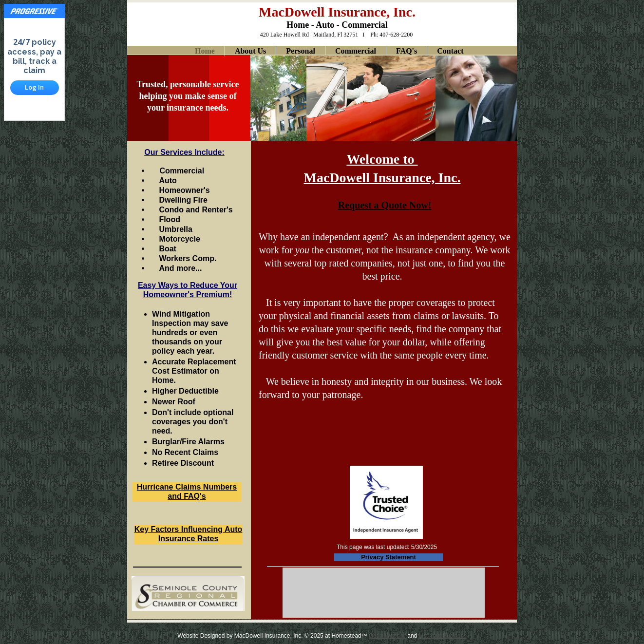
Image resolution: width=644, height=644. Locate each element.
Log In (34, 87)
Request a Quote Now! (385, 205)
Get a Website (387, 636)
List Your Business (443, 636)
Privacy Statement (388, 557)
